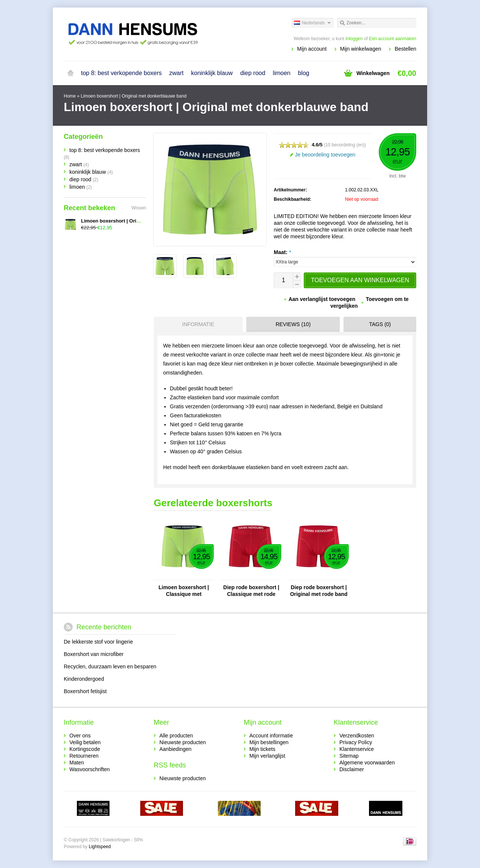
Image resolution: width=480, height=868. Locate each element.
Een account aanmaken (393, 39)
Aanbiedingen (175, 749)
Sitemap (349, 756)
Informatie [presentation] (198, 324)
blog (304, 73)
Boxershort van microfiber (94, 654)
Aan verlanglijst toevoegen (320, 299)
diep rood (253, 73)
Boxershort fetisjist (85, 691)
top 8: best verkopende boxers (121, 73)
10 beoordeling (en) (345, 145)
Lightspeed (100, 847)
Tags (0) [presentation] (380, 324)
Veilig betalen (85, 742)
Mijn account (312, 49)
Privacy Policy (356, 742)
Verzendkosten (357, 736)
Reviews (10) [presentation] (293, 324)
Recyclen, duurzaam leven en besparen (110, 666)
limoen (281, 73)
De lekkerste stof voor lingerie (98, 642)
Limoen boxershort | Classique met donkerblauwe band (184, 591)
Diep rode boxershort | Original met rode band (319, 591)
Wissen (139, 208)
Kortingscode (85, 749)
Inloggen (354, 39)
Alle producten (176, 736)
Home (70, 73)
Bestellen (405, 49)
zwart (176, 73)
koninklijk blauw (212, 73)
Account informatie (271, 736)
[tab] (196, 324)
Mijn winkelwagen (361, 49)
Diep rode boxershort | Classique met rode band (251, 591)
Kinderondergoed (84, 679)
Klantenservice (357, 749)
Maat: (282, 252)
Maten (77, 763)
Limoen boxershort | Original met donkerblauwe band (133, 96)
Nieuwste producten (183, 742)
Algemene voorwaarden (367, 763)
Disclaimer (352, 769)
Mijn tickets (262, 749)
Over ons (80, 736)
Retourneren (84, 756)
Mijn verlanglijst (267, 756)
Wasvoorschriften (90, 769)
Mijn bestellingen (269, 742)
